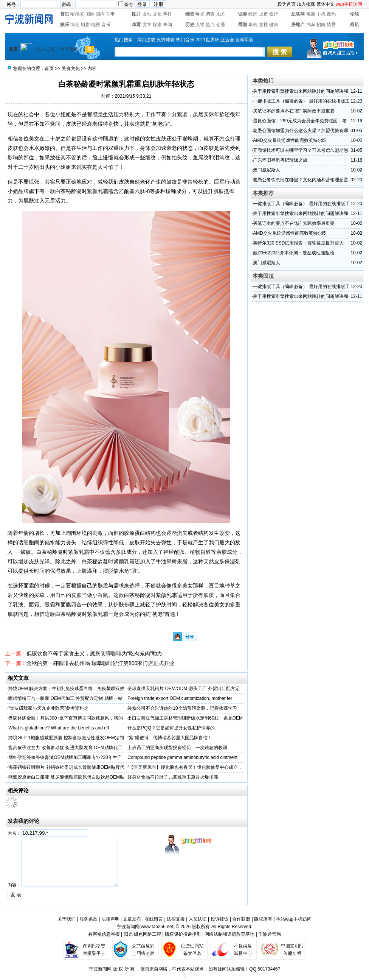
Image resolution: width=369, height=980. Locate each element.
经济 (253, 14)
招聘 (321, 25)
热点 (210, 25)
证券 (243, 14)
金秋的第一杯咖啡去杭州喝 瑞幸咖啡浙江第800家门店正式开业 (100, 663)
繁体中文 (326, 4)
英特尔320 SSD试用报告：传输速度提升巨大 (298, 243)
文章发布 (132, 919)
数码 (331, 14)
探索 (157, 25)
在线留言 (154, 919)
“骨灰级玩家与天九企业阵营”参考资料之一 (51, 708)
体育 (136, 25)
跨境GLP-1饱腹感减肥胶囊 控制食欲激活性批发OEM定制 (66, 738)
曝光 (200, 14)
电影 (85, 25)
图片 (136, 14)
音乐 (106, 25)
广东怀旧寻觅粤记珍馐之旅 (280, 160)
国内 (100, 14)
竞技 (264, 25)
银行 (274, 14)
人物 (200, 25)
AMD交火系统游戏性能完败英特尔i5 (289, 140)
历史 (190, 25)
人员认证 (198, 919)
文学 (147, 25)
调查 (210, 14)
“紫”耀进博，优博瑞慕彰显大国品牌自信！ (170, 738)
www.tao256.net (157, 927)
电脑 (311, 14)
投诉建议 (220, 919)
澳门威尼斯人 (267, 170)
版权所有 (263, 919)
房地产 (298, 25)
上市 (264, 14)
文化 (157, 14)
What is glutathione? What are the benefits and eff (59, 728)
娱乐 (65, 25)
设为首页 (287, 4)
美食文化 (71, 69)
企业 (221, 25)
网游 (243, 25)
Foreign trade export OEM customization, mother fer (180, 698)
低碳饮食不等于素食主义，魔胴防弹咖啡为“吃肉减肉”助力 (94, 653)
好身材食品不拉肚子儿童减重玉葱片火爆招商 (173, 777)
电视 (96, 25)
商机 (355, 25)
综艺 (75, 25)
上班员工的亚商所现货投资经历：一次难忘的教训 (177, 748)
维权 (190, 14)
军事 (110, 14)
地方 (221, 14)
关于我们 (67, 919)
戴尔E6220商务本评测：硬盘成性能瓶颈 (294, 253)
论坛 (355, 14)
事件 (167, 14)
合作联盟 (241, 919)
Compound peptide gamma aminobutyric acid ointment (182, 757)
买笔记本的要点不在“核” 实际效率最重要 (294, 111)
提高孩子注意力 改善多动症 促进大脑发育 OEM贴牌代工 (65, 748)
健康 (274, 25)
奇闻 (167, 25)
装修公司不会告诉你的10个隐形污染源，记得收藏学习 (182, 708)
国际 (90, 14)
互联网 (298, 14)
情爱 (331, 25)
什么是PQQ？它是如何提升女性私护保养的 (171, 728)
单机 (253, 25)
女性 (147, 14)
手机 (321, 14)
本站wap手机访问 (294, 919)
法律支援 (176, 919)
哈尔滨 (77, 14)
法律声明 (110, 919)
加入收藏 (306, 4)
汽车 (311, 25)
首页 (65, 14)
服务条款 (88, 919)
